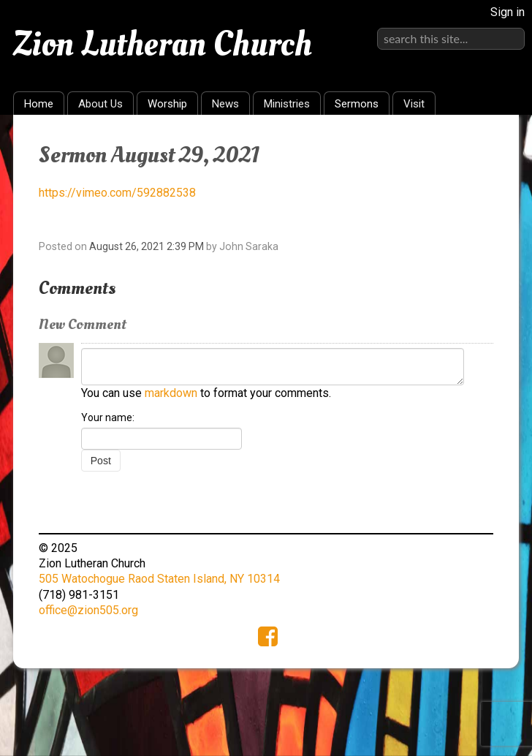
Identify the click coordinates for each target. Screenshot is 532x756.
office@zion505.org (88, 610)
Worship (167, 104)
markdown (171, 393)
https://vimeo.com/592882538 (117, 193)
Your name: (108, 417)
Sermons (357, 104)
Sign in (508, 12)
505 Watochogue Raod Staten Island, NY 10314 (159, 579)
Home (39, 104)
